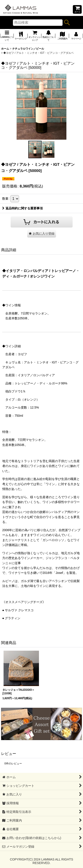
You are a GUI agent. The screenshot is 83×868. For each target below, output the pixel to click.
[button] (35, 149)
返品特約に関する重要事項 (22, 208)
